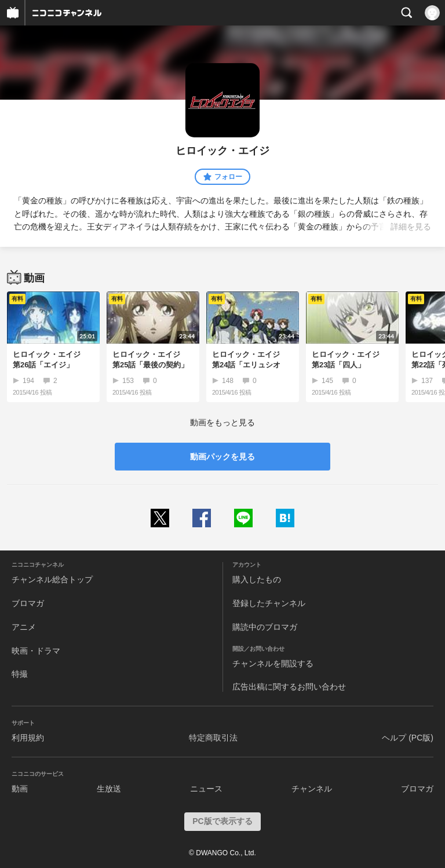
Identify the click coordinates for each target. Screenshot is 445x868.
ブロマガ (28, 603)
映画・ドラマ (36, 651)
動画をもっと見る (222, 422)
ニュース (206, 789)
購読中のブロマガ (265, 627)
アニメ (24, 627)
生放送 (109, 789)
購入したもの (257, 579)
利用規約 (28, 738)
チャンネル (312, 789)
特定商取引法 (213, 738)
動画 (20, 789)
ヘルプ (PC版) (408, 738)
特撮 (20, 674)
